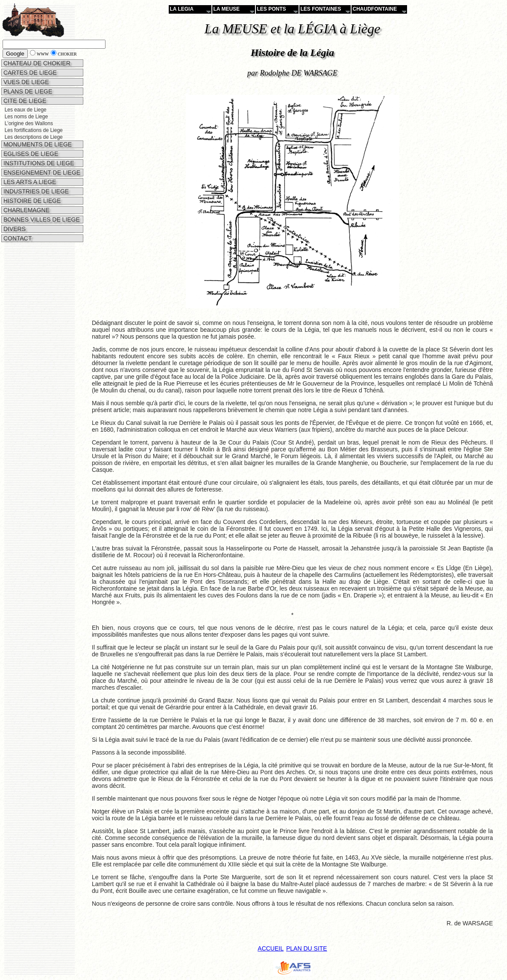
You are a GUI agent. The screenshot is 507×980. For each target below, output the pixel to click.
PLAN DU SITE (307, 948)
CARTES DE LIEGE (29, 73)
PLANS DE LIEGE (27, 91)
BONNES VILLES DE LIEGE (41, 219)
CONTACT (17, 238)
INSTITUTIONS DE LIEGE (38, 163)
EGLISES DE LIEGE (30, 154)
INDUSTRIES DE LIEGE (35, 191)
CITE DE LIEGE (24, 101)
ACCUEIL (271, 948)
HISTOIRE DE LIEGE (31, 201)
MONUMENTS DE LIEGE (37, 144)
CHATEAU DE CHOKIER (36, 63)
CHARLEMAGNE (26, 210)
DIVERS (14, 229)
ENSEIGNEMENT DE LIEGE (41, 173)
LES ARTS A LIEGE (29, 182)
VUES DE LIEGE (25, 82)
